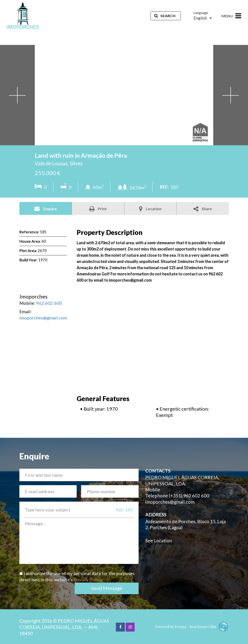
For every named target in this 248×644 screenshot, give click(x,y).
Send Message (107, 588)
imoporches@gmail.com (43, 318)
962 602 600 (49, 303)
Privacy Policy (88, 579)
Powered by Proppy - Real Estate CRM (192, 627)
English (203, 18)
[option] (124, 95)
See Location (159, 540)
